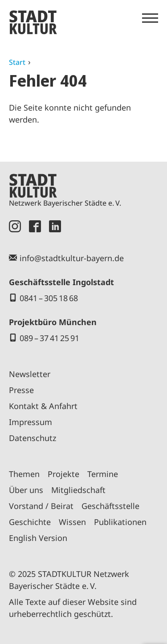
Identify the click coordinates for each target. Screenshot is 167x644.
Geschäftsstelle (110, 506)
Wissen (72, 522)
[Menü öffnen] (150, 18)
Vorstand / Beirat (41, 506)
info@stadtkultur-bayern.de (72, 258)
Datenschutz (33, 438)
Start (17, 62)
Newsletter (30, 374)
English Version (38, 538)
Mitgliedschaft (78, 490)
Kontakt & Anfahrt (43, 406)
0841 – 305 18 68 (49, 298)
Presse (21, 390)
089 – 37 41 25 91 (49, 338)
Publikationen (120, 522)
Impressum (31, 422)
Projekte (63, 474)
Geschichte (30, 522)
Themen (24, 474)
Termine (103, 474)
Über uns (26, 490)
